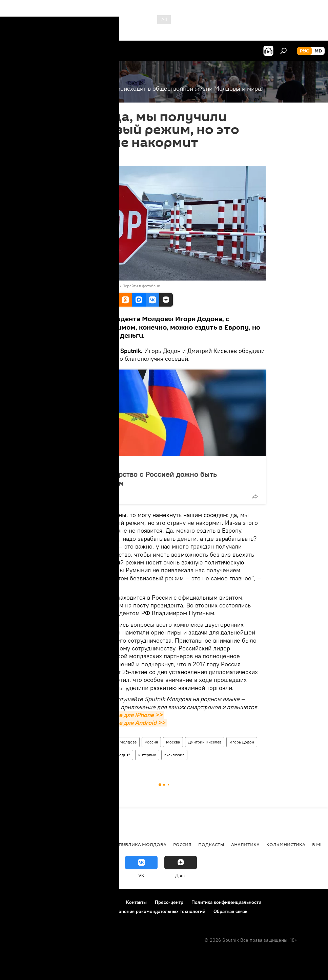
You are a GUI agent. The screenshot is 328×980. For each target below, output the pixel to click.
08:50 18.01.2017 (80, 157)
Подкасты (211, 844)
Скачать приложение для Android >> (115, 723)
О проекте (18, 902)
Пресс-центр (169, 902)
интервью (147, 755)
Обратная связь (230, 911)
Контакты (136, 902)
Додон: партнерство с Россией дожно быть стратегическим (143, 478)
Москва (173, 742)
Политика (84, 463)
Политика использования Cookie (43, 911)
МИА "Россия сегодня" (109, 755)
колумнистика (286, 844)
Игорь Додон (242, 742)
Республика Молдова (138, 844)
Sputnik (72, 755)
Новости (100, 742)
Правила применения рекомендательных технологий (146, 911)
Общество (75, 742)
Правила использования (65, 902)
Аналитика (245, 844)
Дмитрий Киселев (205, 742)
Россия (151, 742)
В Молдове (126, 742)
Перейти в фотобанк (141, 286)
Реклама (109, 902)
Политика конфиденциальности (226, 902)
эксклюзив (174, 755)
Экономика (55, 844)
